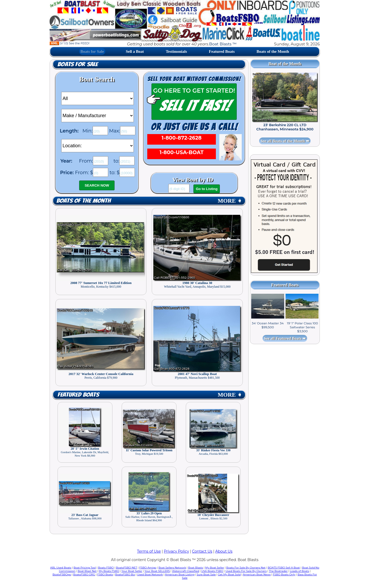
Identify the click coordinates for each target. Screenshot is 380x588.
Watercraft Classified (186, 571)
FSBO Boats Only (284, 574)
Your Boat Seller (132, 571)
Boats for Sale (92, 51)
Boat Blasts (196, 568)
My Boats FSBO (109, 571)
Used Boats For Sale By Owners (246, 571)
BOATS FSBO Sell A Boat (284, 568)
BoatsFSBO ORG (84, 574)
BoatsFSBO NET (126, 568)
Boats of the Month (273, 51)
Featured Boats (222, 51)
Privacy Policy (176, 551)
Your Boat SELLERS (157, 571)
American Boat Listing (180, 574)
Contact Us (202, 551)
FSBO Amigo (148, 568)
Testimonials (176, 51)
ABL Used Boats (61, 568)
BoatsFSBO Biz (125, 574)
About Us (224, 551)
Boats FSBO (106, 568)
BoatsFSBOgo (62, 574)
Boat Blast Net (87, 571)
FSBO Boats (105, 574)
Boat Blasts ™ (223, 44)
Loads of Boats (299, 571)
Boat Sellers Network (172, 568)
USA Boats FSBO (212, 571)
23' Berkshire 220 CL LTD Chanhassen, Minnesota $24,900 (285, 127)
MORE (230, 201)
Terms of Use (149, 551)
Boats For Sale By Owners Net (246, 568)
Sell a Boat (135, 51)
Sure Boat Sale (206, 574)
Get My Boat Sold (229, 574)
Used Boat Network (150, 574)
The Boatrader (278, 571)
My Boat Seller (215, 568)
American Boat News (257, 574)
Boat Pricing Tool (85, 568)
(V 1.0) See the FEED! (70, 43)
